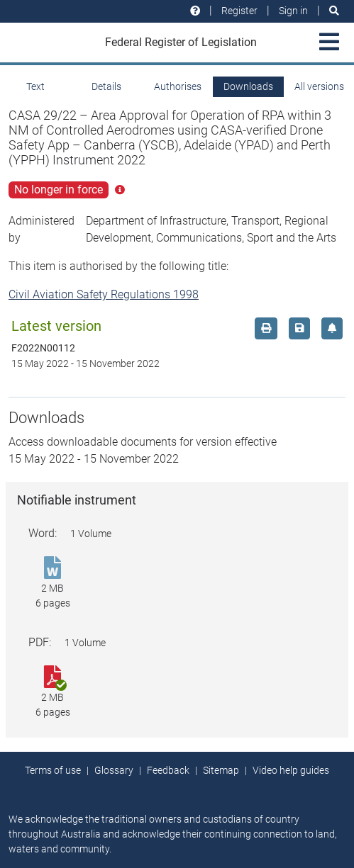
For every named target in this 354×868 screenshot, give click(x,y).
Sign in (293, 11)
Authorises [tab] (178, 86)
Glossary (114, 770)
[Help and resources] (195, 11)
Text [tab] (35, 86)
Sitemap (221, 770)
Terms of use (53, 770)
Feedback (168, 770)
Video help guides (291, 770)
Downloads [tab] (248, 86)
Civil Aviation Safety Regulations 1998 (104, 294)
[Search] (334, 11)
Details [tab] (106, 86)
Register (239, 11)
